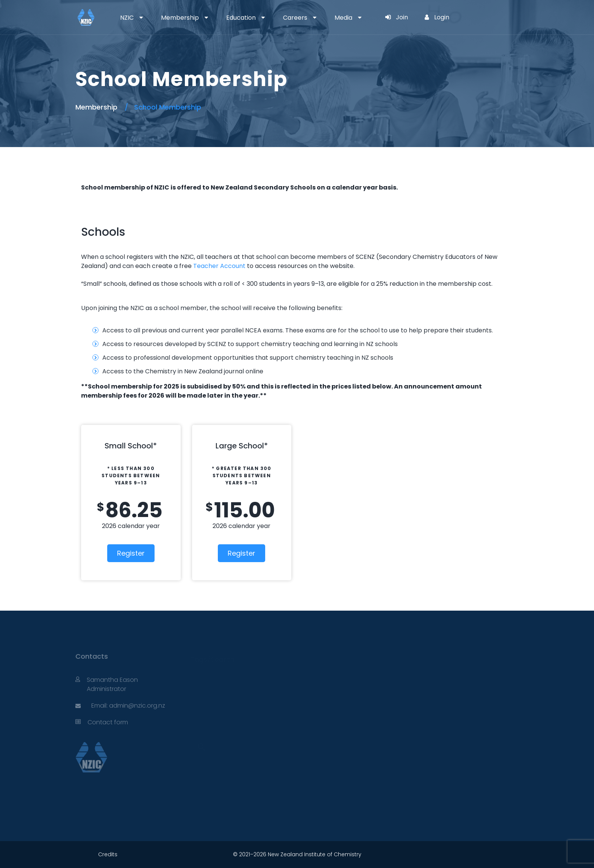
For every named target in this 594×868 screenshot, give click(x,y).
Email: (100, 708)
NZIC (127, 18)
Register (131, 553)
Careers (295, 18)
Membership (180, 18)
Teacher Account (219, 266)
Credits (108, 854)
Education (241, 18)
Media (343, 18)
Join (397, 17)
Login (437, 17)
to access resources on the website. (300, 266)
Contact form (108, 725)
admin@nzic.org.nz (137, 708)
